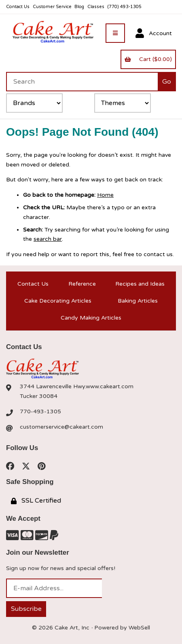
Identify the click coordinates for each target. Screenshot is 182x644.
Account (154, 34)
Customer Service (52, 7)
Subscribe (26, 609)
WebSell (139, 628)
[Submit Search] (167, 82)
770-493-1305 (40, 411)
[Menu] (115, 33)
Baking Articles (138, 301)
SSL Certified (36, 501)
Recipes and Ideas (140, 284)
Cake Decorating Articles (58, 301)
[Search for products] (82, 82)
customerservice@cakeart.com (61, 427)
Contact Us (18, 7)
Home (105, 195)
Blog (79, 7)
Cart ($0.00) (148, 59)
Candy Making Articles (91, 318)
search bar (48, 239)
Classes (96, 7)
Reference (82, 284)
